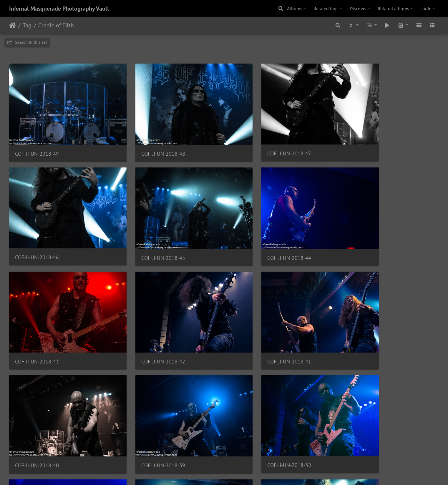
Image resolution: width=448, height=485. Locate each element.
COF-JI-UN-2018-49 (37, 142)
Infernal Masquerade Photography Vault (59, 9)
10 (238, 450)
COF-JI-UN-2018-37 (37, 420)
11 (253, 450)
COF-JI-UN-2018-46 (366, 142)
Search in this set (27, 42)
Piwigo (236, 473)
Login (426, 9)
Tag (27, 25)
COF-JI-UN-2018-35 (256, 420)
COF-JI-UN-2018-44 (147, 235)
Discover (358, 9)
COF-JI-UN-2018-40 (147, 327)
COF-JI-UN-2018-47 (256, 142)
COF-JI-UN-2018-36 (147, 420)
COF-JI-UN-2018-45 (37, 235)
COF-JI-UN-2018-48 (147, 142)
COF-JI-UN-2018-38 (366, 327)
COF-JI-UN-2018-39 (256, 327)
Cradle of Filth (56, 25)
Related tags (326, 9)
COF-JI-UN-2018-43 (256, 235)
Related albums (393, 9)
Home (13, 25)
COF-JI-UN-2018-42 (366, 235)
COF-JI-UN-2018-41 (37, 327)
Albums (295, 9)
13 (283, 450)
